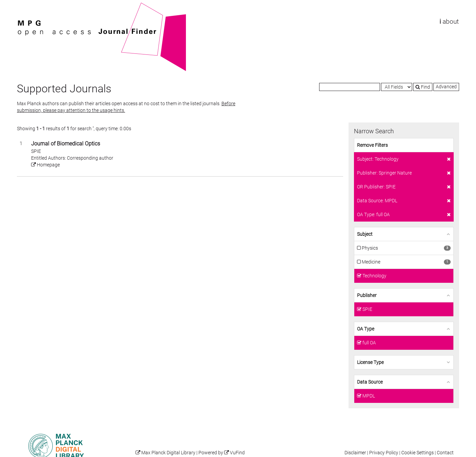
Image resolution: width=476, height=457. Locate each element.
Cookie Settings (418, 453)
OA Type (366, 329)
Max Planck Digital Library (168, 453)
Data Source (370, 382)
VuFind (27, 6)
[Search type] (397, 87)
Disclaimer (355, 453)
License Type (370, 362)
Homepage (45, 165)
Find (423, 87)
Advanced (446, 87)
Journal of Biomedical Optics (66, 144)
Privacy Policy (384, 453)
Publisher (367, 295)
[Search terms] (350, 87)
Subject (365, 234)
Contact (445, 453)
